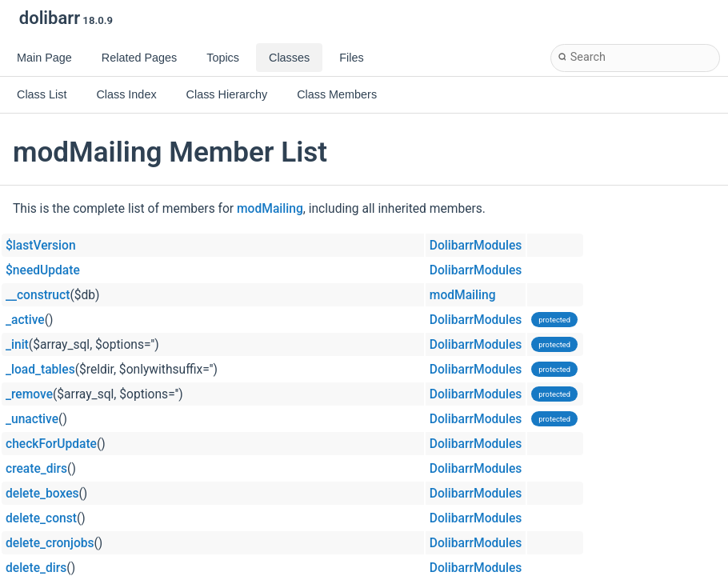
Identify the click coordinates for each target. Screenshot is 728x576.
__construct (38, 295)
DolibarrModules (476, 246)
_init (17, 345)
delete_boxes (42, 494)
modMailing (270, 209)
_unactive (32, 419)
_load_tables (40, 370)
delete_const (41, 518)
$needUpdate (43, 270)
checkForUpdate (51, 444)
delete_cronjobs (50, 543)
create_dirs (36, 469)
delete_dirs (36, 568)
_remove (29, 394)
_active (25, 320)
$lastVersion (41, 246)
